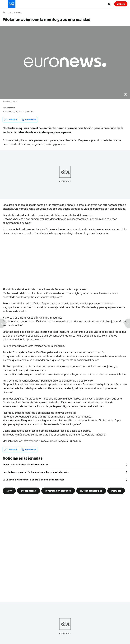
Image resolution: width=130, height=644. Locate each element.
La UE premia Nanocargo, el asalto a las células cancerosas (34, 480)
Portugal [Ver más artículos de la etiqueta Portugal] (116, 491)
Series (19, 13)
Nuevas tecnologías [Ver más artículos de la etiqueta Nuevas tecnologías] (91, 491)
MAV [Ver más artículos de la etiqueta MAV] (9, 491)
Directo (121, 4)
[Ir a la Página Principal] (12, 4)
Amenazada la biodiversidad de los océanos (26, 464)
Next (10, 13)
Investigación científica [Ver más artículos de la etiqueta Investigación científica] (58, 491)
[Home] (4, 12)
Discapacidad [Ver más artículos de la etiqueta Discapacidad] (29, 491)
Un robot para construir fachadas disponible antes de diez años (36, 472)
